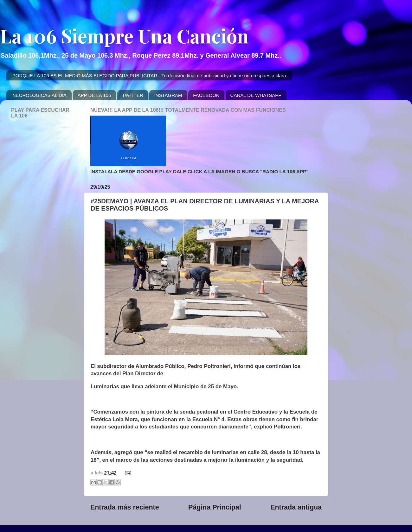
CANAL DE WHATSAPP (256, 95)
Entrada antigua (296, 507)
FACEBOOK (206, 95)
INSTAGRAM (168, 95)
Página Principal (215, 507)
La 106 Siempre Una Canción (124, 35)
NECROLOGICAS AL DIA (39, 95)
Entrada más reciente (125, 507)
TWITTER (133, 95)
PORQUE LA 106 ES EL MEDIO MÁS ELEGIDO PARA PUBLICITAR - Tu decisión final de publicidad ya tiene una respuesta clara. (150, 76)
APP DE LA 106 (94, 95)
